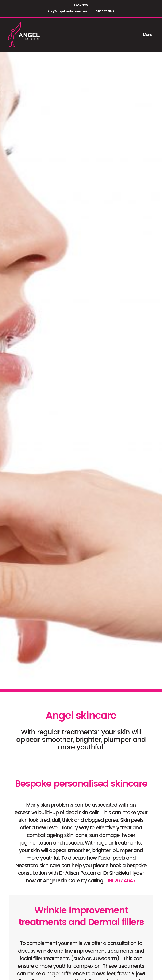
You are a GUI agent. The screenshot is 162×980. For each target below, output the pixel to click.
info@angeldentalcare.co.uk (68, 12)
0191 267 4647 (105, 12)
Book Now (81, 5)
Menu (148, 35)
